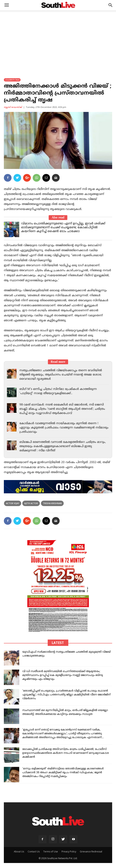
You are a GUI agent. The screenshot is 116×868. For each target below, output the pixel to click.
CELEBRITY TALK (12, 80)
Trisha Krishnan (52, 503)
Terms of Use (51, 852)
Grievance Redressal (91, 852)
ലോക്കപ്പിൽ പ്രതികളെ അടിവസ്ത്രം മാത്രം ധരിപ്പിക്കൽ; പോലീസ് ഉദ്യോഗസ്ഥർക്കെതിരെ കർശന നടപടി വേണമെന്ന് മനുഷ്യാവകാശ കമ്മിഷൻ (66, 753)
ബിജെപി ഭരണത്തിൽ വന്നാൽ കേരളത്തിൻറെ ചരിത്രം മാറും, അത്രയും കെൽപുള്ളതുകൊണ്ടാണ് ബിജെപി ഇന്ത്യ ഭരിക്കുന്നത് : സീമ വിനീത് (63, 446)
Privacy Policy (69, 852)
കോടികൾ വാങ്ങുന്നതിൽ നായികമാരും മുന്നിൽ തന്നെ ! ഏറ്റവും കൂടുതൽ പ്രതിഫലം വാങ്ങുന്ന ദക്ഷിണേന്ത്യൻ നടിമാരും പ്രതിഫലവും (64, 428)
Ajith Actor (31, 503)
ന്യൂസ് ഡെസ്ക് (13, 107)
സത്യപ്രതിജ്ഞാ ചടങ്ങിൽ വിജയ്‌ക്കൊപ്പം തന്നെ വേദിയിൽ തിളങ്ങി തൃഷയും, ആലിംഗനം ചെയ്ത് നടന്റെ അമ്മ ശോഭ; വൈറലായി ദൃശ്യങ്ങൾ (61, 375)
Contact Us (34, 852)
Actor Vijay (13, 503)
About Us (19, 852)
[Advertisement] (58, 39)
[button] (111, 5)
